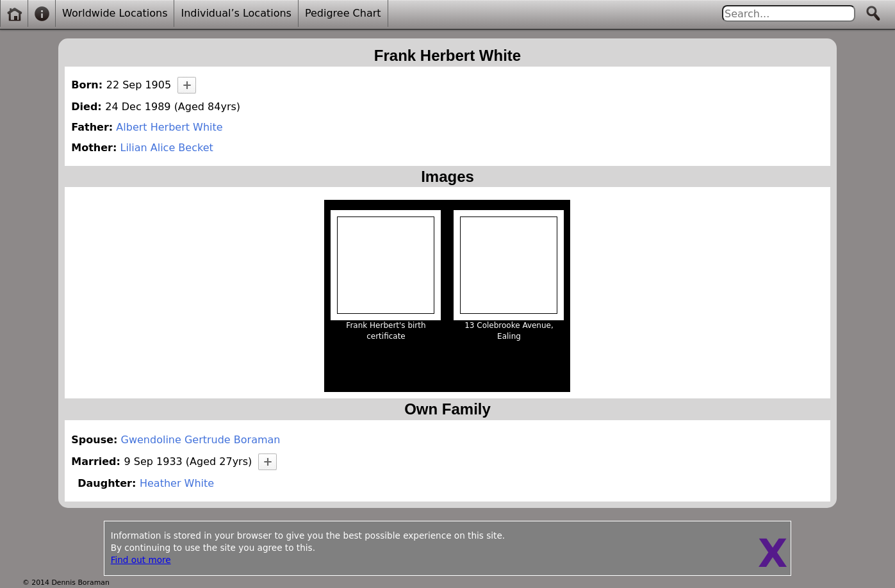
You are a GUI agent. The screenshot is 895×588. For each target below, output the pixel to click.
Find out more (141, 560)
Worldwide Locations (115, 13)
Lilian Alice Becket (166, 148)
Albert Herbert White (169, 127)
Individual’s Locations (236, 13)
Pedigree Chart (343, 13)
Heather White (177, 483)
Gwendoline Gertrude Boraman (201, 440)
